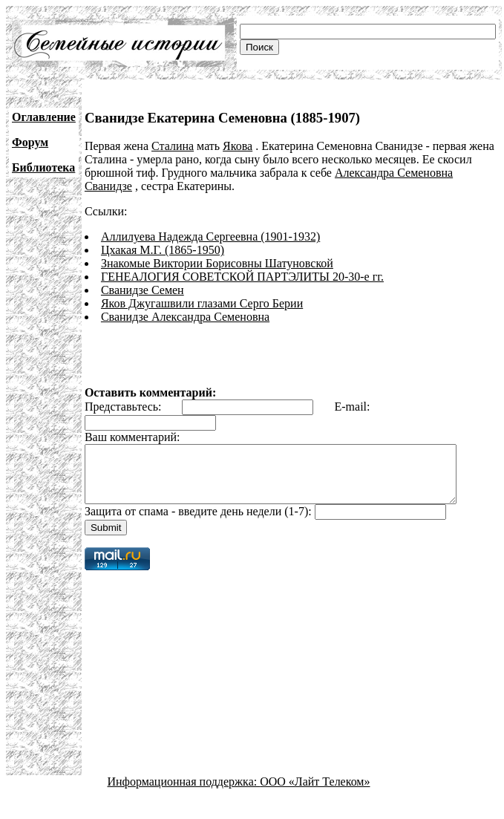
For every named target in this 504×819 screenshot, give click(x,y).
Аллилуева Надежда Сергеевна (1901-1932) (210, 236)
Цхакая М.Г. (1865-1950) (163, 250)
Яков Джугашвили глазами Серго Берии (202, 303)
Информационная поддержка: (184, 793)
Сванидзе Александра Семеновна (185, 317)
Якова (238, 146)
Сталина (173, 146)
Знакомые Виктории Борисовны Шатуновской (217, 263)
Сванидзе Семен (143, 290)
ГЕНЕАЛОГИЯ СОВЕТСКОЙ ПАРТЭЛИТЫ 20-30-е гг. (242, 277)
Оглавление (44, 117)
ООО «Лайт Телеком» (315, 793)
